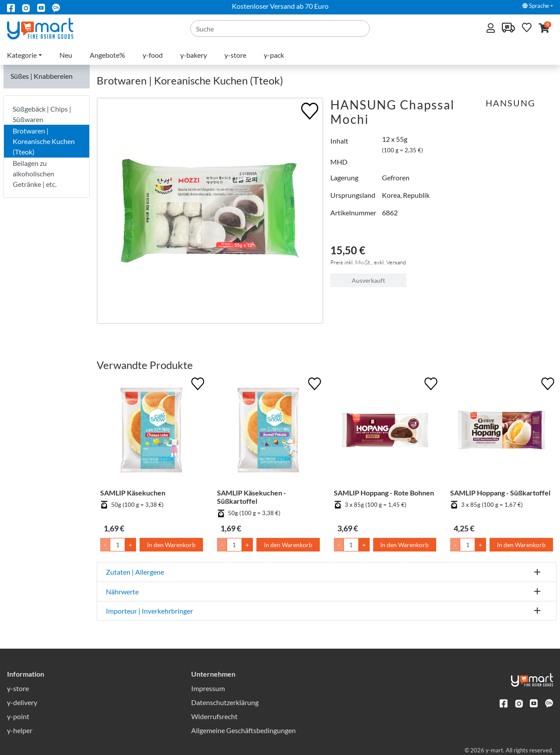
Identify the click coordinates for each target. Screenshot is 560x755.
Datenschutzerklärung (225, 702)
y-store (235, 55)
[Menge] (117, 545)
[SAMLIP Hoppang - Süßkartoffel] (502, 432)
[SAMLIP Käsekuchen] (152, 432)
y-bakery (194, 55)
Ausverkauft (368, 280)
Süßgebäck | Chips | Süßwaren (42, 114)
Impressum (208, 688)
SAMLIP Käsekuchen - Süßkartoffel (252, 497)
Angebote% (107, 55)
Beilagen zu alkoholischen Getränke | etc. (35, 174)
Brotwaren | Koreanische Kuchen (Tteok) (44, 141)
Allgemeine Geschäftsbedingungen (243, 730)
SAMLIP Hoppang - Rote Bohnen (384, 493)
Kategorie (22, 55)
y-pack (274, 55)
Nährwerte (122, 592)
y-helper (20, 730)
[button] (544, 29)
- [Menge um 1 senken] (105, 545)
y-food (153, 55)
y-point (18, 716)
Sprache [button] (536, 6)
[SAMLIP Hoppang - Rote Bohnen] (385, 432)
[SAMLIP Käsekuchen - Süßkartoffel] (268, 432)
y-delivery (22, 702)
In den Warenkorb (171, 545)
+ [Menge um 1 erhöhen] (130, 545)
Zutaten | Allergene (135, 572)
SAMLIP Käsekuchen (133, 493)
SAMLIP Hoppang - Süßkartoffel (500, 493)
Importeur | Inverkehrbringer (149, 611)
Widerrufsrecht (214, 716)
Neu (66, 55)
